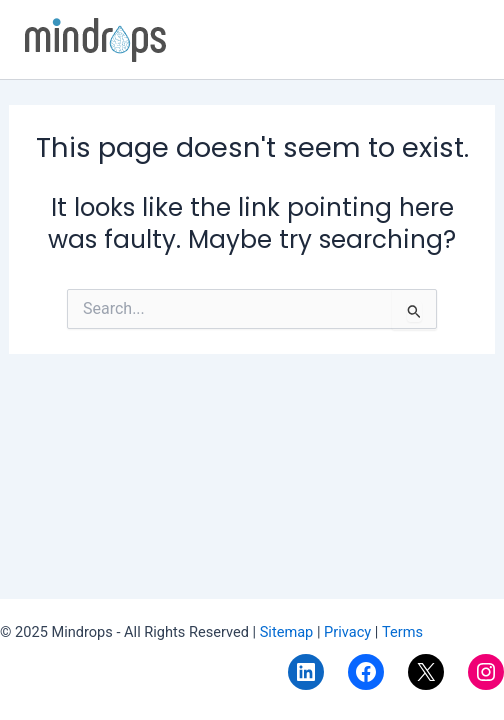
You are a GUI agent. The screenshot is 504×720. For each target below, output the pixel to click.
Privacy (347, 632)
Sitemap (288, 632)
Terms (400, 632)
